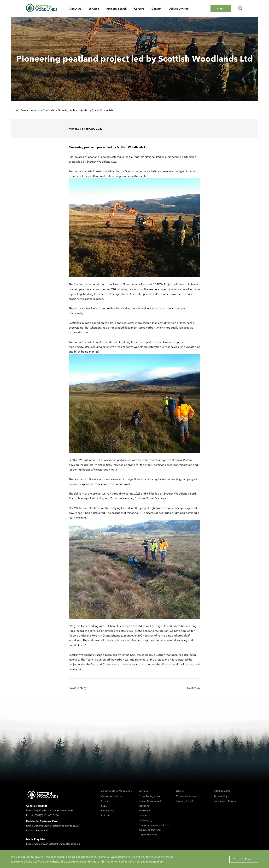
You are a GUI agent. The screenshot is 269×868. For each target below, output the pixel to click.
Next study (194, 688)
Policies (106, 815)
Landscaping (146, 820)
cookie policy (79, 861)
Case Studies (49, 110)
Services (94, 9)
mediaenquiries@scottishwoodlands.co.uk (57, 844)
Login (221, 8)
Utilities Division (179, 9)
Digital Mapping (148, 835)
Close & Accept (244, 859)
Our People (108, 811)
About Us (75, 9)
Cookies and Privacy (225, 801)
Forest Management (150, 796)
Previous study (78, 688)
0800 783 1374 (43, 831)
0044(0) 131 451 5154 (47, 815)
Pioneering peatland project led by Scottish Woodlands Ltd (86, 110)
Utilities (143, 815)
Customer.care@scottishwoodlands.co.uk (56, 826)
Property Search (116, 9)
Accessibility (220, 796)
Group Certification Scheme (154, 825)
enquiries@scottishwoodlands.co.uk (53, 810)
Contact (156, 9)
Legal (104, 806)
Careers (139, 9)
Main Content (22, 110)
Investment (145, 811)
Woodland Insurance (150, 830)
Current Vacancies (186, 796)
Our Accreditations (112, 796)
